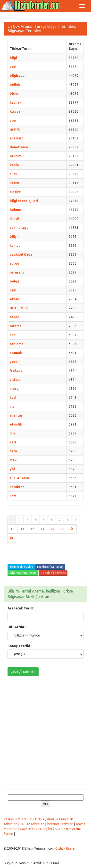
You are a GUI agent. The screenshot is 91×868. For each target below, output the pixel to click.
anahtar (16, 415)
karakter (17, 487)
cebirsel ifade (21, 254)
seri (13, 442)
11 (22, 529)
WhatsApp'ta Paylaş (23, 573)
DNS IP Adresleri (32, 824)
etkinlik (16, 424)
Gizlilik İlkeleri (66, 848)
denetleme (19, 147)
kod (13, 398)
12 (32, 529)
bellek (15, 85)
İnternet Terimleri (60, 824)
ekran (14, 299)
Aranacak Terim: (21, 608)
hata (13, 451)
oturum (16, 156)
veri (13, 67)
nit (12, 406)
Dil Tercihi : (17, 627)
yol (12, 469)
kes (12, 335)
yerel (14, 362)
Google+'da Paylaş (53, 573)
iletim (14, 183)
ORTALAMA (19, 478)
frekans (16, 371)
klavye (15, 111)
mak (13, 460)
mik (13, 433)
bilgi (13, 58)
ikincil (14, 219)
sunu (13, 174)
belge (15, 281)
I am (13, 496)
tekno (15, 317)
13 (42, 529)
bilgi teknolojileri (24, 201)
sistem (15, 380)
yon (13, 120)
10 (12, 529)
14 (52, 529)
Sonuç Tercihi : (20, 646)
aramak (16, 353)
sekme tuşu (19, 228)
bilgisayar (18, 76)
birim (14, 94)
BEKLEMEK (19, 308)
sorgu (14, 263)
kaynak (16, 102)
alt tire (15, 192)
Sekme (15, 210)
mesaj (15, 389)
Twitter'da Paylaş (21, 567)
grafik (15, 129)
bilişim (15, 237)
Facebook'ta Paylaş (50, 567)
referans (17, 272)
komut (15, 246)
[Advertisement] (45, 739)
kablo (14, 165)
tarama (16, 326)
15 (62, 529)
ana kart (16, 138)
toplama (17, 344)
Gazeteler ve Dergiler (36, 829)
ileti (13, 290)
